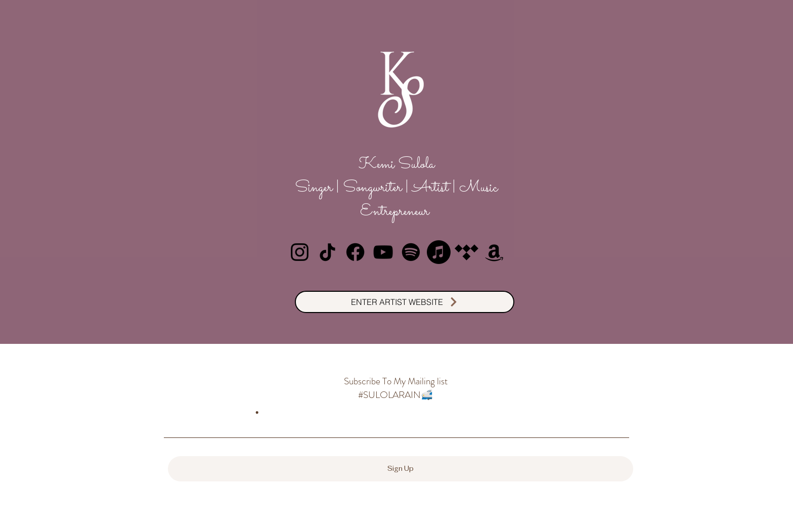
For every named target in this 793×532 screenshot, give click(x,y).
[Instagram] (300, 252)
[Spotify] (411, 252)
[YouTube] (383, 252)
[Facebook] (355, 252)
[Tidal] (467, 252)
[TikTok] (327, 252)
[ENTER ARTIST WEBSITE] (405, 302)
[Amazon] (494, 252)
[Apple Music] (439, 252)
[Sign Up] (401, 469)
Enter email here (208, 414)
